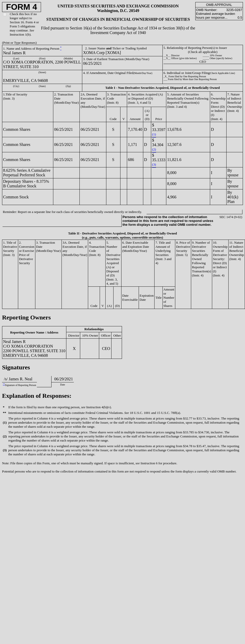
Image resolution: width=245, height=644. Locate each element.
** (4, 384)
